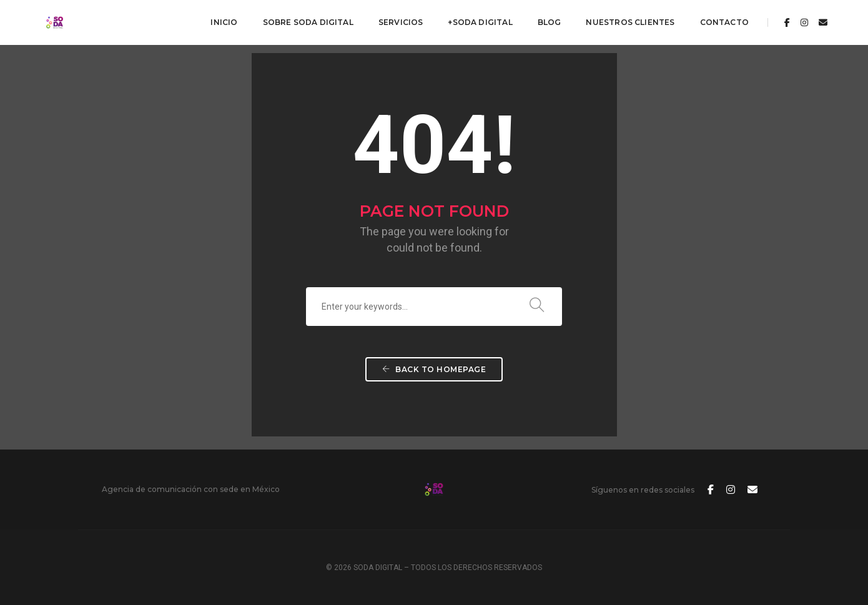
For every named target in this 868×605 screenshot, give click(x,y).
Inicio (224, 22)
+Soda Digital (480, 22)
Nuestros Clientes (630, 22)
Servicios (401, 22)
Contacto (724, 22)
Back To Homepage (434, 369)
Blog (550, 22)
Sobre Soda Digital (308, 22)
